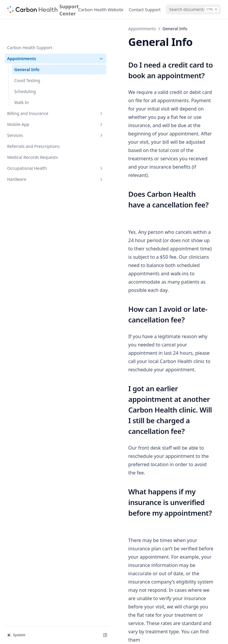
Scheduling (25, 72)
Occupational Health (37, 149)
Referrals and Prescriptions (33, 127)
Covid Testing (27, 61)
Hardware (37, 160)
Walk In (22, 83)
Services (37, 116)
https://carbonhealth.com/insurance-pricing (152, 489)
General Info (27, 51)
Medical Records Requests (33, 138)
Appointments (37, 40)
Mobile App (37, 105)
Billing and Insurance (37, 94)
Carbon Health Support (30, 29)
